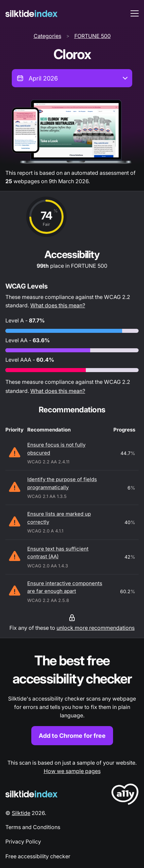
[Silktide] (31, 14)
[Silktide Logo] (31, 794)
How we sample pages (72, 771)
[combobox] (72, 78)
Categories (47, 36)
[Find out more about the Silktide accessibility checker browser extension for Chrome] (72, 698)
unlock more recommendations (96, 628)
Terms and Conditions (33, 827)
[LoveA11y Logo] (125, 795)
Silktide (21, 813)
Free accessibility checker (38, 856)
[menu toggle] (135, 13)
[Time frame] (72, 78)
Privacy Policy (23, 841)
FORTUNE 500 (93, 36)
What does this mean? (58, 305)
